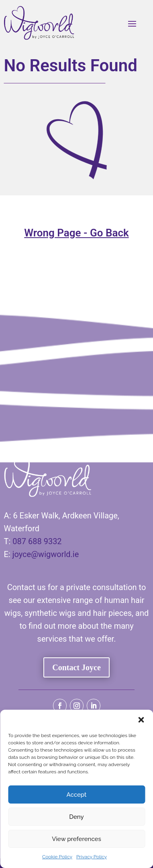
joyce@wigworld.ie (46, 554)
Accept (77, 795)
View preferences (76, 839)
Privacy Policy (92, 857)
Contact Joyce (76, 667)
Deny (76, 817)
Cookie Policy (57, 857)
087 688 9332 (37, 541)
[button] (141, 720)
